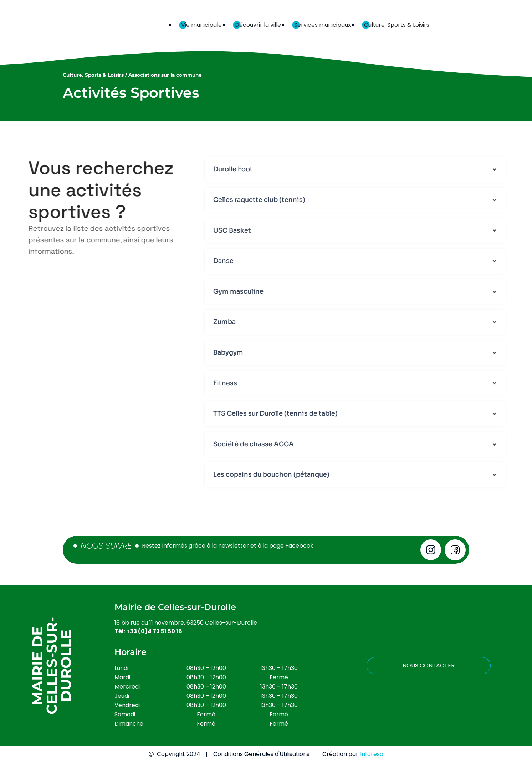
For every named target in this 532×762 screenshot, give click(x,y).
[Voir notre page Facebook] (455, 550)
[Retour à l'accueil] (86, 25)
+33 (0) (154, 631)
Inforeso (372, 754)
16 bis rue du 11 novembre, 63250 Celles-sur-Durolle (186, 623)
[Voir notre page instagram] (431, 550)
